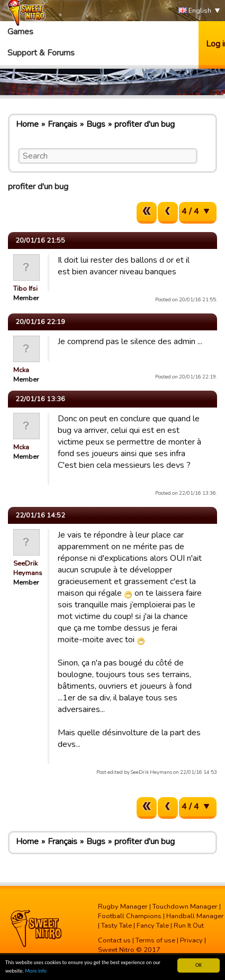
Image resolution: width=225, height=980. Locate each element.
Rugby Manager (123, 907)
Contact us (114, 940)
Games (20, 32)
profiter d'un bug (145, 124)
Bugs (96, 124)
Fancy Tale (153, 926)
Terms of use (155, 940)
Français (62, 124)
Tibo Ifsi (25, 289)
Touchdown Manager (185, 907)
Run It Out (189, 926)
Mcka (21, 370)
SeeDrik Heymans (28, 568)
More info (36, 971)
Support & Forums (41, 53)
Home (27, 124)
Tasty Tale (116, 926)
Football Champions (130, 916)
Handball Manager (195, 916)
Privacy (191, 940)
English (195, 11)
